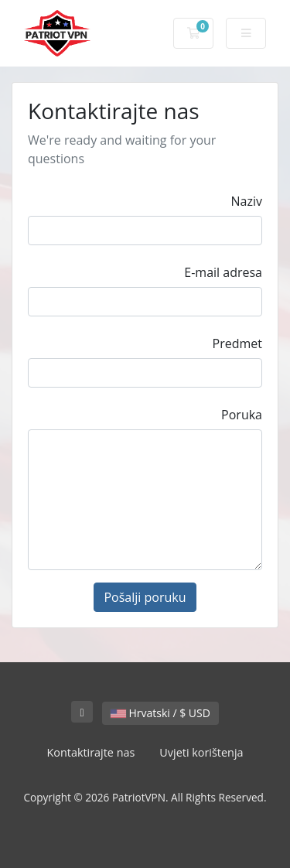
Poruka (242, 415)
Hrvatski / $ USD (160, 713)
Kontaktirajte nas (90, 752)
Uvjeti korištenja (201, 752)
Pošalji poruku (145, 597)
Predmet (237, 343)
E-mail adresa (223, 272)
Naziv (247, 201)
